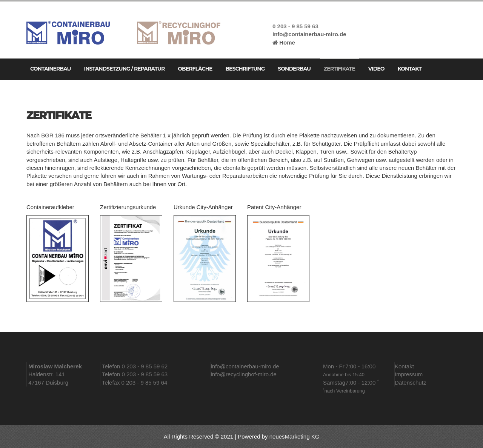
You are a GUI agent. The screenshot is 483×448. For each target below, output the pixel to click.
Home (284, 42)
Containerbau (51, 69)
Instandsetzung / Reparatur (125, 69)
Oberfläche (195, 69)
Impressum (409, 374)
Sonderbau (294, 69)
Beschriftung (245, 69)
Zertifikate (339, 69)
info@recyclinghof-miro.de (244, 374)
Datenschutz (410, 383)
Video (376, 69)
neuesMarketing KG (295, 436)
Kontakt (409, 69)
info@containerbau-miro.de (309, 34)
